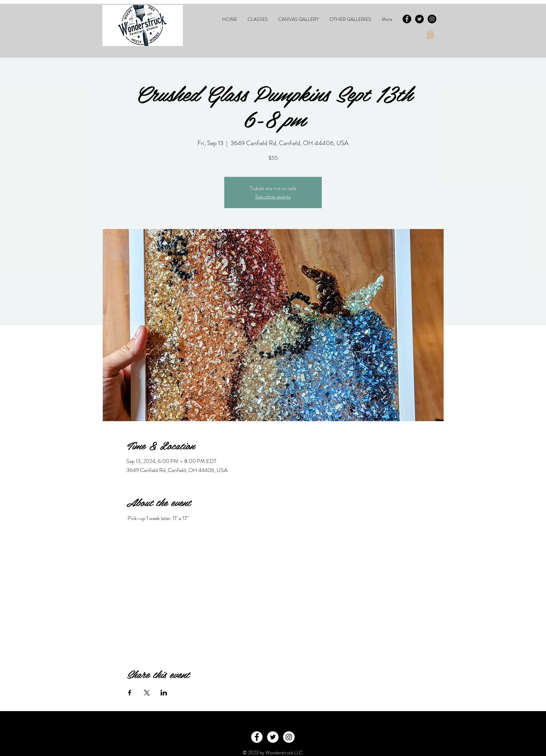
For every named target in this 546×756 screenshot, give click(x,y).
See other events (273, 196)
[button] (258, 19)
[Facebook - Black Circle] (407, 19)
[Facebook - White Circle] (257, 737)
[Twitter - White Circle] (273, 737)
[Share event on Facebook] (130, 693)
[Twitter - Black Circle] (419, 19)
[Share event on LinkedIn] (164, 693)
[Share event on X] (147, 693)
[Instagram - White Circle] (289, 737)
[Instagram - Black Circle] (432, 19)
